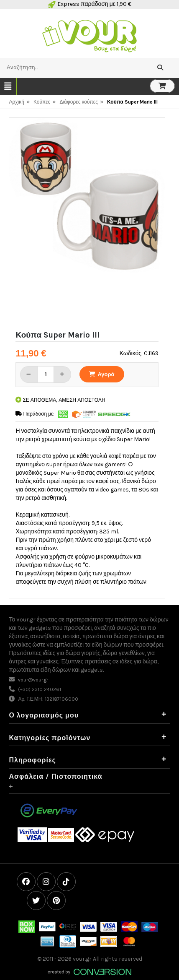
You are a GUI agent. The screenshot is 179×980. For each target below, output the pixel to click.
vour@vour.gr (33, 680)
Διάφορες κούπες (79, 102)
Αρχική (16, 102)
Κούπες (42, 102)
